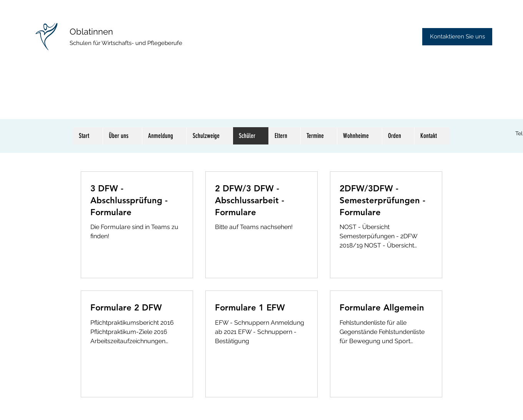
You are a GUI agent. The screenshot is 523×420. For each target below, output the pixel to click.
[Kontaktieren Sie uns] (457, 37)
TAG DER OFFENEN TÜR (117, 60)
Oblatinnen (91, 32)
